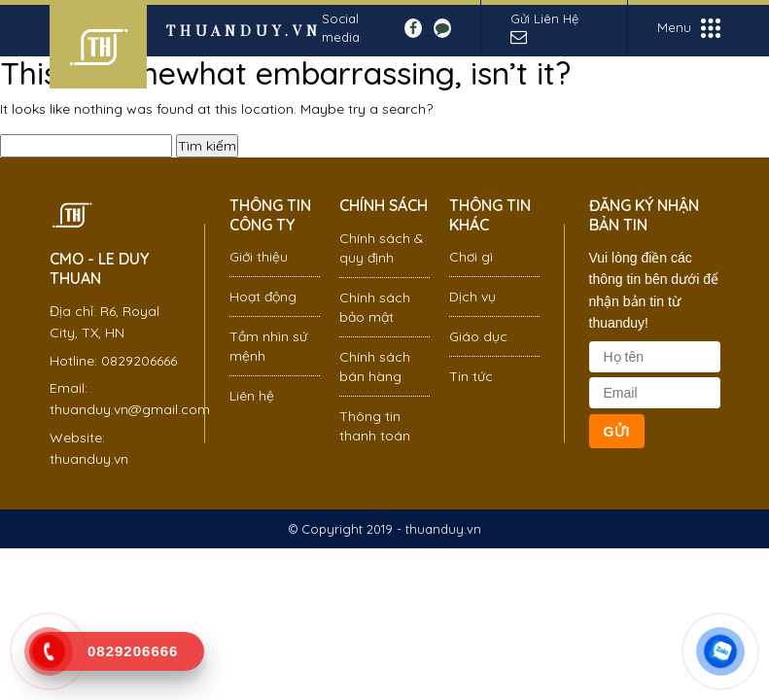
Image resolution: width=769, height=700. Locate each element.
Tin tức (471, 376)
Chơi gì (471, 257)
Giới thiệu (259, 257)
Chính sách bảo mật (375, 307)
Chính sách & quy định (382, 248)
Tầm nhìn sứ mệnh (268, 346)
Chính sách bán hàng (375, 367)
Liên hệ (252, 396)
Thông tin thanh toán (375, 426)
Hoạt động (263, 297)
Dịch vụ (472, 297)
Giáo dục (478, 336)
